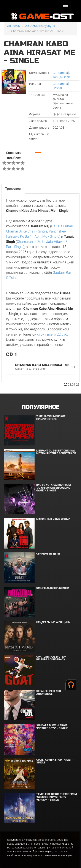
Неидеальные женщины (53, 622)
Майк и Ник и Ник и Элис (53, 519)
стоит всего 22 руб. (53, 334)
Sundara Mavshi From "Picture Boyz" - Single (52, 727)
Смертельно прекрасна (53, 588)
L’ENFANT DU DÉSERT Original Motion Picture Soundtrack (56, 452)
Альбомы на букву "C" (40, 26)
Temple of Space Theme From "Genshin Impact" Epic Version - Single (57, 797)
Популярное (40, 407)
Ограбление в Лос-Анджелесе (49, 692)
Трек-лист (13, 189)
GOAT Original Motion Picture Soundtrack (51, 658)
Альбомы (14, 26)
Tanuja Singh (61, 77)
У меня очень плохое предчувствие (51, 418)
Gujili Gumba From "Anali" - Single (55, 761)
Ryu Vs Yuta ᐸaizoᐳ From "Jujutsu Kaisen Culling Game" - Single (54, 488)
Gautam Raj (61, 73)
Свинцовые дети (48, 554)
